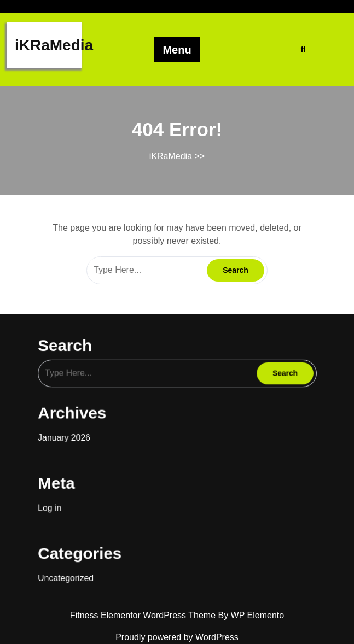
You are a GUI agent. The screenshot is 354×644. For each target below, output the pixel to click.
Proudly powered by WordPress (177, 637)
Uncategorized (72, 566)
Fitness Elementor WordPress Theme (144, 615)
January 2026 (71, 435)
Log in (57, 501)
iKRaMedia (54, 45)
